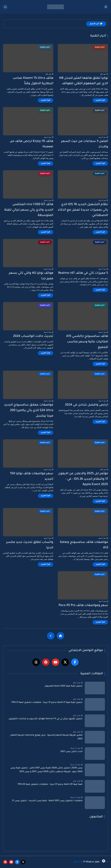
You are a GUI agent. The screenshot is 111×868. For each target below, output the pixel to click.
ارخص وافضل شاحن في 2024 (87, 405)
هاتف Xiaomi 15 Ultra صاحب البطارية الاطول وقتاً (33, 81)
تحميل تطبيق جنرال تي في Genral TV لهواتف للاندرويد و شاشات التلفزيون (46, 719)
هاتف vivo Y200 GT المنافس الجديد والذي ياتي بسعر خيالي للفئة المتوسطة (29, 210)
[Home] (60, 636)
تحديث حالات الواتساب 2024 (33, 336)
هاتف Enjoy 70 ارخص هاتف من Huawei (31, 144)
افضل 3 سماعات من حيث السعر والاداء (85, 144)
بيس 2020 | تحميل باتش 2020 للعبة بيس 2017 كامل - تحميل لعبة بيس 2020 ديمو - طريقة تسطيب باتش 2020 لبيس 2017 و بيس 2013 (46, 770)
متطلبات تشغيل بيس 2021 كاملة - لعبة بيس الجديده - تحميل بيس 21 (47, 801)
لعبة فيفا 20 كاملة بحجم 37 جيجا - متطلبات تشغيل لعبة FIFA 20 (50, 784)
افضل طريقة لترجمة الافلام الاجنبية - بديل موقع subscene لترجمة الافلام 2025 (46, 737)
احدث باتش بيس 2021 (71, 752)
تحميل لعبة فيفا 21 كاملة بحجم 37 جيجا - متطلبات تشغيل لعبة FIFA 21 (47, 703)
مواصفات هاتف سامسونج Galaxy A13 (84, 545)
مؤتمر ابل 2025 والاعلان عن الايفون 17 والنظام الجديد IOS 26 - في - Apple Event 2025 (83, 479)
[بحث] (5, 7)
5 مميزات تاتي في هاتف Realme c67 (83, 273)
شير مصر (78, 862)
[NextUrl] (51, 636)
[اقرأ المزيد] (100, 100)
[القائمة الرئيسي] (106, 7)
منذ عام (77, 683)
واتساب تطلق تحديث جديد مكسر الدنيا (30, 545)
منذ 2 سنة (75, 748)
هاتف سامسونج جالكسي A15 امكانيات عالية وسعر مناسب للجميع (87, 342)
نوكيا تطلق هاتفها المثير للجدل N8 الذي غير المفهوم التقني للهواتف (84, 81)
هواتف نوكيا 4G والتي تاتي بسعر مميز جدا (31, 276)
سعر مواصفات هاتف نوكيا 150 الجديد (32, 476)
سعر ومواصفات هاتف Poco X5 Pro (83, 605)
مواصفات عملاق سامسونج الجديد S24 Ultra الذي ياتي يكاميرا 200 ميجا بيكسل (29, 411)
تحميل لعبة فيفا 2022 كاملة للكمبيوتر (64, 686)
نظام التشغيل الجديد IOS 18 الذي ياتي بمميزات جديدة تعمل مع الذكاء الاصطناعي (83, 210)
